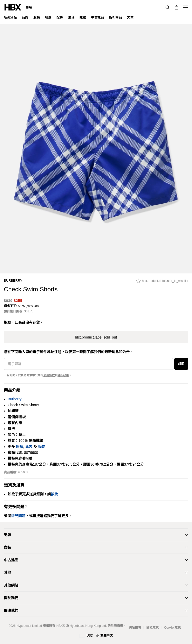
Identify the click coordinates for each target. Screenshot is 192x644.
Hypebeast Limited (29, 626)
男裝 (29, 7)
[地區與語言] (96, 636)
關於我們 (11, 598)
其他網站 (11, 585)
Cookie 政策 (172, 628)
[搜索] (168, 7)
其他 (7, 573)
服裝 (41, 447)
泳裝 (29, 447)
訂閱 (181, 364)
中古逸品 (11, 560)
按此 (54, 494)
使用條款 (49, 375)
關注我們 (11, 610)
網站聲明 (135, 628)
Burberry (13, 280)
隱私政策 (63, 375)
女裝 (7, 547)
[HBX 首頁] (13, 7)
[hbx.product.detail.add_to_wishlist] (162, 282)
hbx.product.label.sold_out (96, 337)
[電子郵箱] (88, 364)
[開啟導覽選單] (186, 7)
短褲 (20, 447)
